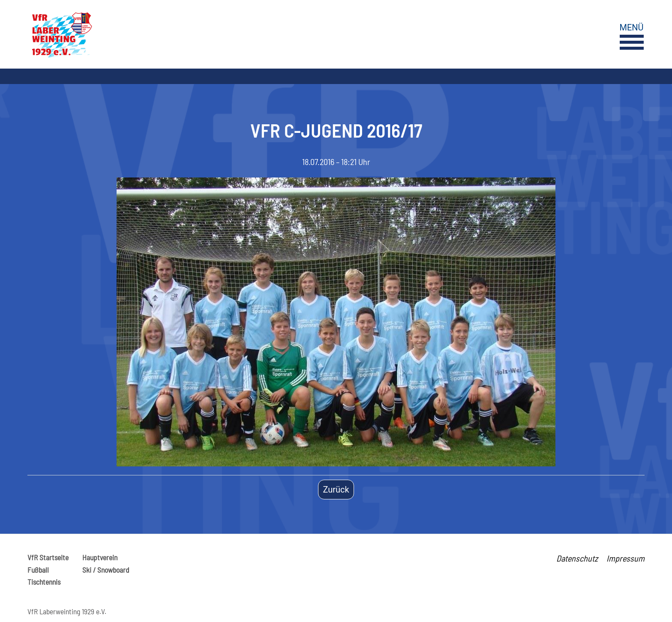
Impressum (625, 558)
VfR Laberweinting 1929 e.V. (67, 611)
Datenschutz (577, 558)
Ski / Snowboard (106, 570)
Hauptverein (100, 557)
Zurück (336, 490)
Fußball (38, 570)
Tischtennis (44, 582)
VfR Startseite (48, 557)
